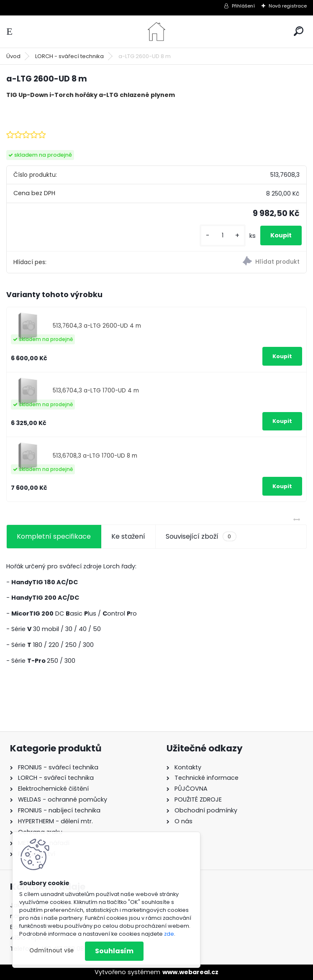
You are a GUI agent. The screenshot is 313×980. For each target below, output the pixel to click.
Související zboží (201, 537)
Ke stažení (128, 536)
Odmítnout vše (51, 951)
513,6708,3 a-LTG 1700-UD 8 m (95, 456)
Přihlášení (243, 6)
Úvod (13, 56)
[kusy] (223, 235)
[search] (299, 31)
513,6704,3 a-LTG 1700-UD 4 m (96, 391)
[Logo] (156, 32)
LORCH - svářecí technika (69, 56)
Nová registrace (288, 6)
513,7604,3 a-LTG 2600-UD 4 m (97, 326)
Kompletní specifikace (54, 536)
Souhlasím (114, 951)
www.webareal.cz (190, 972)
